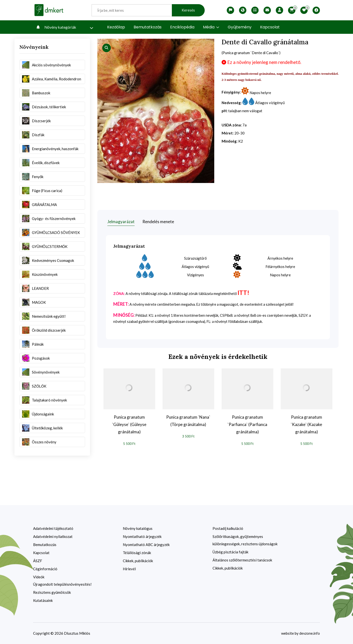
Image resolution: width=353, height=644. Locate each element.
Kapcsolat (270, 27)
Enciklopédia (182, 27)
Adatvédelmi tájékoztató (53, 528)
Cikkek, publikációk (138, 561)
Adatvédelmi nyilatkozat (53, 536)
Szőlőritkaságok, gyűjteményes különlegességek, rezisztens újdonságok (245, 540)
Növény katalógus (138, 528)
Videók (39, 577)
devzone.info (309, 633)
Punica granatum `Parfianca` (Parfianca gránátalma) (247, 424)
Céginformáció (45, 569)
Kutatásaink (43, 600)
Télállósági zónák (137, 553)
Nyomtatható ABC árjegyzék (146, 545)
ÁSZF (38, 561)
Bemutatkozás (148, 27)
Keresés (188, 10)
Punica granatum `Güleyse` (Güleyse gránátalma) (129, 424)
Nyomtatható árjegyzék (142, 536)
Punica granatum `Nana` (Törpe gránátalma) (188, 420)
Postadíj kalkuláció (228, 528)
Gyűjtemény (240, 27)
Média (211, 27)
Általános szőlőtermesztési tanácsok (242, 560)
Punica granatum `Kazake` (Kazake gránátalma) (306, 424)
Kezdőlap (116, 27)
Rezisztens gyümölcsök (52, 592)
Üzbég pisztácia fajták (230, 552)
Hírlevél (129, 569)
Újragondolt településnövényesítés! (62, 584)
